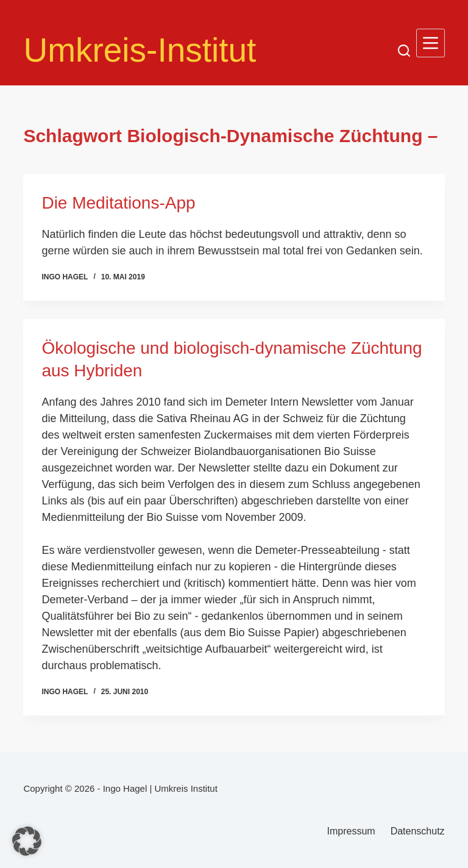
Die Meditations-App (118, 203)
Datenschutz (418, 831)
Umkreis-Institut (140, 50)
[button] (27, 841)
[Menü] (431, 43)
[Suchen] (404, 51)
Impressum (351, 831)
